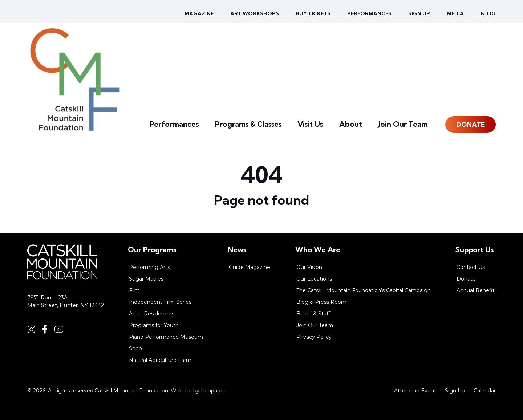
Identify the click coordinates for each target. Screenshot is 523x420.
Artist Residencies (152, 314)
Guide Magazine (250, 267)
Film (134, 290)
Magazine (199, 13)
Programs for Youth (154, 325)
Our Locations (314, 279)
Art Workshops (255, 13)
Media (455, 13)
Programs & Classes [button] (269, 125)
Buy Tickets (313, 13)
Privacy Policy (314, 337)
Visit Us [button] (325, 125)
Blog (488, 13)
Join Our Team (407, 125)
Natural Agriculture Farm (160, 360)
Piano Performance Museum (166, 337)
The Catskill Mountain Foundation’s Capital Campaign (364, 290)
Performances (369, 13)
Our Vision (309, 267)
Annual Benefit (476, 290)
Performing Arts (149, 267)
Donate (471, 125)
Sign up (419, 13)
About (360, 125)
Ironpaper (213, 391)
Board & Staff (313, 314)
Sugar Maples (146, 279)
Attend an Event (415, 391)
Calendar (485, 391)
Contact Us (471, 267)
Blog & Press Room (321, 302)
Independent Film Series (160, 302)
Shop (135, 348)
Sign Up (455, 391)
